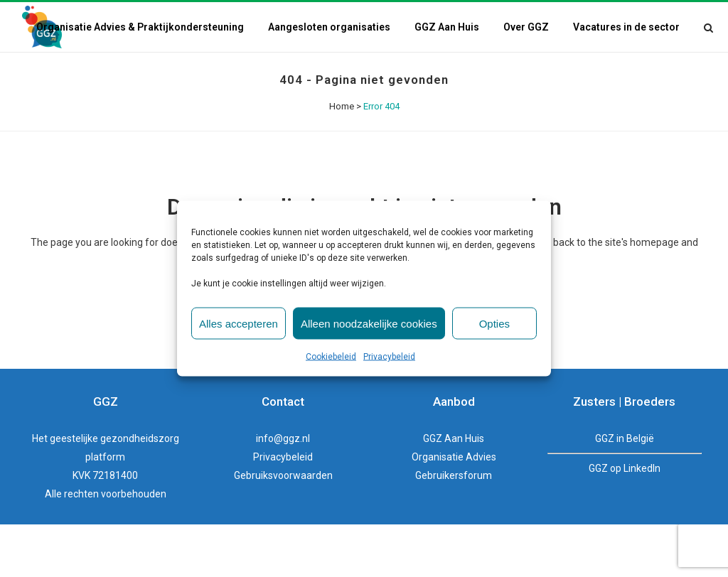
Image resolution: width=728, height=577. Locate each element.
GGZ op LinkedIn (625, 521)
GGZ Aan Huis (454, 491)
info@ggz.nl (283, 491)
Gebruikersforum (454, 528)
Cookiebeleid (331, 357)
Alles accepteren (239, 323)
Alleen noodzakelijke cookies (369, 323)
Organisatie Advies (454, 509)
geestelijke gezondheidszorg (114, 491)
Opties (494, 323)
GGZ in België (625, 491)
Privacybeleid (389, 357)
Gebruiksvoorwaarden (283, 528)
